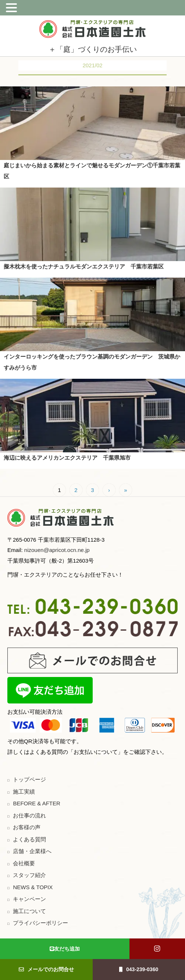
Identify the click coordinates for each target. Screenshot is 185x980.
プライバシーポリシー (40, 923)
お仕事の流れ (29, 815)
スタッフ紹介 (29, 875)
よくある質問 (29, 839)
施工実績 (24, 792)
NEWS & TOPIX (33, 887)
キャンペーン (29, 899)
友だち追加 (65, 949)
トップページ (29, 779)
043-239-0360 (139, 969)
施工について (29, 911)
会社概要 (24, 863)
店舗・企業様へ (32, 851)
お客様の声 (27, 827)
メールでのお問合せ (46, 969)
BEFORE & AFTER (36, 803)
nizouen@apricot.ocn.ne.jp (56, 550)
